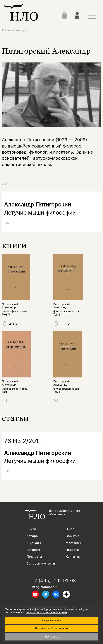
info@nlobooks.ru (45, 587)
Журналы (34, 543)
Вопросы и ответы (41, 563)
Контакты (73, 557)
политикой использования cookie (46, 612)
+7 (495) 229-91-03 (54, 581)
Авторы (21, 30)
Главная (8, 30)
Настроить (52, 637)
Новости (72, 550)
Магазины (73, 543)
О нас (70, 529)
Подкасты (34, 557)
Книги (31, 529)
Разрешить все (51, 620)
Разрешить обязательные (51, 628)
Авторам (33, 550)
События (73, 536)
